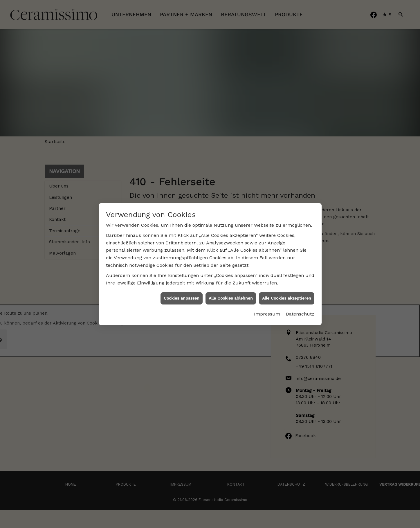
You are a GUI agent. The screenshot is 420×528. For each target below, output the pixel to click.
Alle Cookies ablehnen (231, 292)
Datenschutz (300, 308)
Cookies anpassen (182, 292)
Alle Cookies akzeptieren (287, 292)
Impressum (267, 308)
